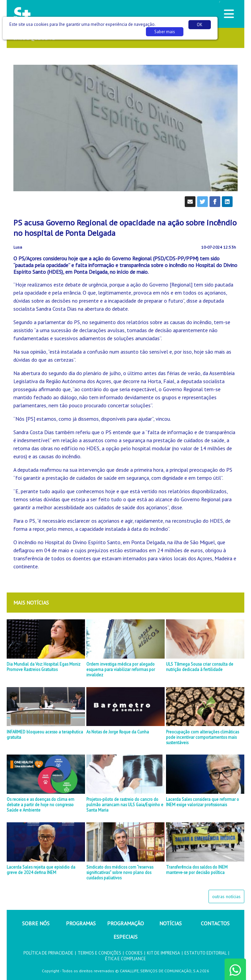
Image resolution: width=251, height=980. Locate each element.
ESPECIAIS (125, 937)
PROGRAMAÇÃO (125, 923)
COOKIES (134, 953)
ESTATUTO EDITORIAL (205, 953)
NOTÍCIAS (171, 923)
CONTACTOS (215, 923)
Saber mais (165, 32)
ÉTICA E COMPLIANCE (125, 959)
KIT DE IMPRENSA (163, 953)
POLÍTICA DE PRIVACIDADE (48, 953)
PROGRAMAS (81, 923)
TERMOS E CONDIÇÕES (99, 953)
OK (200, 25)
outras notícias (226, 896)
